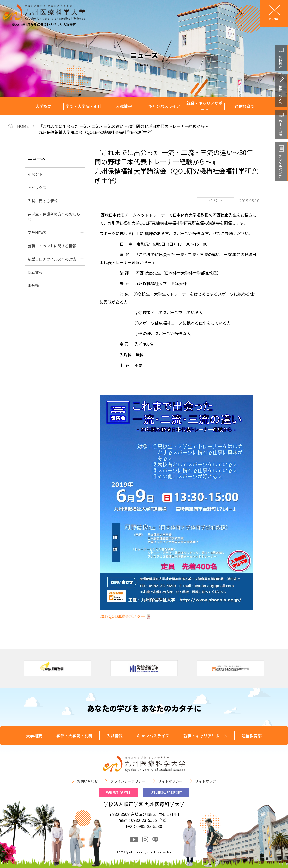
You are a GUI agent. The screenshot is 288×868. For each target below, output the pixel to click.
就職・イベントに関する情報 (52, 246)
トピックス (37, 187)
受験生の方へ (280, 94)
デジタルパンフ (280, 166)
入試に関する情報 (43, 201)
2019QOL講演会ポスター (122, 616)
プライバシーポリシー (128, 781)
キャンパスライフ (164, 106)
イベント (35, 174)
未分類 (33, 286)
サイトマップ (206, 781)
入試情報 (124, 106)
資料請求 (280, 62)
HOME (23, 126)
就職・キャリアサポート (204, 106)
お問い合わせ (87, 781)
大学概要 (43, 106)
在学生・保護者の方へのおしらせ (54, 217)
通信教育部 (245, 106)
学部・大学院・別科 (84, 106)
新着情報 (35, 272)
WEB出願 (280, 128)
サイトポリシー (170, 781)
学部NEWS (37, 232)
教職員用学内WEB (118, 792)
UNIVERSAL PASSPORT (166, 792)
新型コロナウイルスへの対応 (52, 259)
